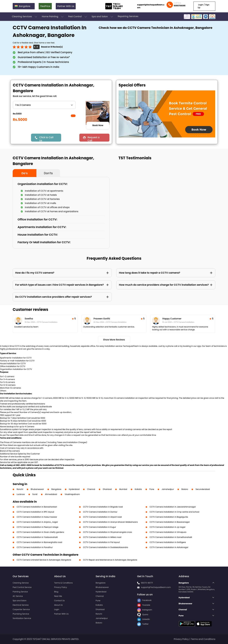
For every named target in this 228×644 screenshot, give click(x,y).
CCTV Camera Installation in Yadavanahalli (37, 537)
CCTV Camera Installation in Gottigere (168, 542)
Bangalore (56, 489)
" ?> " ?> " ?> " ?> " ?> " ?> (44, 105)
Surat (35, 494)
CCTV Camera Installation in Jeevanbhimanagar (173, 507)
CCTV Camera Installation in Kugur (100, 527)
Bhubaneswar (37, 489)
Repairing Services (128, 16)
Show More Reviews (114, 340)
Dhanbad (107, 489)
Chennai (91, 489)
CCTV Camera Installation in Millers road (102, 537)
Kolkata (138, 489)
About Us (58, 605)
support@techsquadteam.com (151, 6)
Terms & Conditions (63, 583)
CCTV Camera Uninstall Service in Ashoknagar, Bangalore (44, 560)
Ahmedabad (51, 494)
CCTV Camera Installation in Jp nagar (168, 527)
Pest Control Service (22, 587)
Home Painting (53, 17)
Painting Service (20, 592)
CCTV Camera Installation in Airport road (102, 517)
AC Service (18, 596)
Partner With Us (66, 6)
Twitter (143, 624)
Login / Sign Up (203, 6)
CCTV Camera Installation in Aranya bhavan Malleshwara (110, 522)
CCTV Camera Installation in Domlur (100, 512)
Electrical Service (21, 605)
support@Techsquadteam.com (156, 587)
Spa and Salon (103, 17)
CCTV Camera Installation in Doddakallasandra (106, 547)
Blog (56, 592)
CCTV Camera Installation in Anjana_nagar (37, 522)
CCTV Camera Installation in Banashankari (37, 507)
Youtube (144, 605)
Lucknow (21, 494)
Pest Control (78, 17)
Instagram (145, 610)
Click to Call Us (46, 139)
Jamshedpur (168, 489)
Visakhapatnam (72, 494)
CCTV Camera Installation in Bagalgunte (169, 517)
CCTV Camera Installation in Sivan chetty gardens (40, 532)
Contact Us (59, 601)
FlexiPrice (45, 6)
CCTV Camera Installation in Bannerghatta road (39, 542)
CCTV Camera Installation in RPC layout (35, 512)
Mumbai (123, 489)
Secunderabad (203, 489)
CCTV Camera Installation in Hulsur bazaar (37, 517)
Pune (152, 489)
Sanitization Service (22, 618)
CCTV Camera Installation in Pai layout (101, 542)
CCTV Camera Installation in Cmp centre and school (174, 512)
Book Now (98, 125)
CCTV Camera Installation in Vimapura (168, 532)
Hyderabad (74, 489)
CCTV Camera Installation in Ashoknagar (169, 547)
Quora (143, 614)
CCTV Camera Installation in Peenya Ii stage (37, 527)
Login (57, 609)
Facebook (144, 600)
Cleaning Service (21, 583)
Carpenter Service (21, 609)
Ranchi (20, 489)
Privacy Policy (61, 587)
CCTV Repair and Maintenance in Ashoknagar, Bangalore (110, 560)
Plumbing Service (21, 614)
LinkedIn (143, 619)
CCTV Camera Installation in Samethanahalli (171, 537)
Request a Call (94, 139)
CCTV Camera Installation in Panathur (35, 547)
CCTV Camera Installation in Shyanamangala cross (108, 532)
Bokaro (185, 489)
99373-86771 (147, 583)
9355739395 (180, 6)
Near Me (58, 596)
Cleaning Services (25, 17)
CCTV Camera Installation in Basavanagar (170, 522)
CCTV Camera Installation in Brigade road (103, 507)
